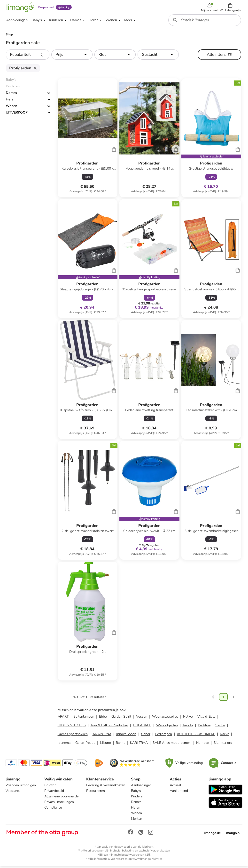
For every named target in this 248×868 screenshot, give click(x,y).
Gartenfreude (85, 744)
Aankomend (179, 792)
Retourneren (96, 792)
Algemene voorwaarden (62, 798)
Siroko (220, 727)
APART (63, 718)
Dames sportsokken (73, 735)
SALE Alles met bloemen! (172, 744)
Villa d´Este (206, 718)
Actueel (175, 787)
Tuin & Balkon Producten (109, 727)
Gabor (146, 735)
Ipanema (64, 744)
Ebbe (103, 718)
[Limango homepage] (20, 8)
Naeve (225, 735)
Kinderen (138, 798)
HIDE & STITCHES (72, 727)
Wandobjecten (167, 727)
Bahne (120, 744)
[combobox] (205, 21)
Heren (11, 101)
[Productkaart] (88, 139)
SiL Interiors (223, 744)
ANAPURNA (102, 735)
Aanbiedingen (141, 787)
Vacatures (13, 792)
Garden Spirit (121, 718)
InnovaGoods (126, 735)
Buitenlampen (84, 718)
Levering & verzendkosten (106, 787)
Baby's (136, 792)
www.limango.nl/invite (147, 860)
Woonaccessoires (165, 718)
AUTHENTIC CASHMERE (196, 735)
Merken (137, 820)
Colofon (50, 787)
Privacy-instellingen (59, 803)
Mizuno (105, 744)
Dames (11, 94)
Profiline (204, 727)
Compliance (53, 809)
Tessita (188, 727)
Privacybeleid (54, 792)
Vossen (142, 718)
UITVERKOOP (17, 114)
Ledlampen (164, 735)
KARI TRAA (139, 744)
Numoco (202, 744)
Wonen (12, 108)
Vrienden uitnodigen (21, 787)
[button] (231, 8)
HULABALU (142, 727)
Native (188, 718)
